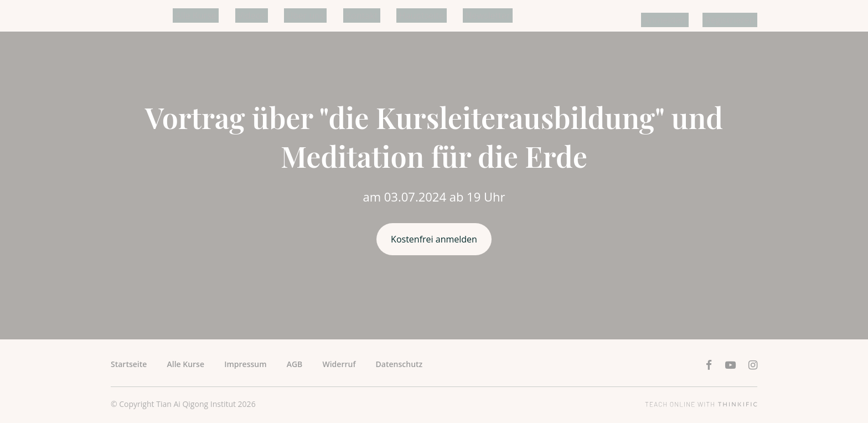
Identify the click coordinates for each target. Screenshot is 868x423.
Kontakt (344, 16)
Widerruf (339, 364)
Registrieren (732, 20)
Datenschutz (399, 364)
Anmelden (673, 20)
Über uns (292, 16)
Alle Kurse (193, 16)
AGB (295, 364)
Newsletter (459, 16)
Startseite (129, 364)
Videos (244, 16)
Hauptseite (398, 16)
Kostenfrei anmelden (434, 239)
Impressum (245, 364)
